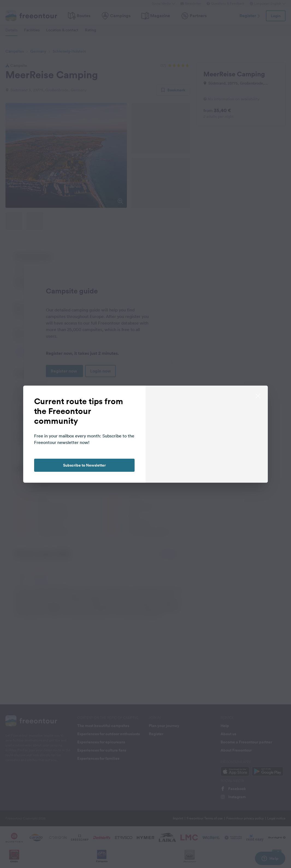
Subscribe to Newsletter (84, 465)
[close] (258, 395)
